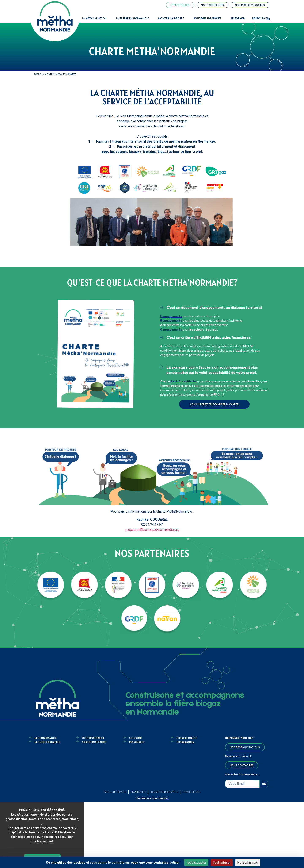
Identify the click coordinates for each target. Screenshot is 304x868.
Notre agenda (185, 742)
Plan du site (138, 792)
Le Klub (165, 798)
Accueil (38, 74)
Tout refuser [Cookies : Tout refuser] (222, 862)
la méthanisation (46, 738)
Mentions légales (115, 792)
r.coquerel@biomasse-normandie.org (152, 530)
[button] (269, 19)
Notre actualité (187, 738)
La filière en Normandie (133, 18)
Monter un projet (172, 18)
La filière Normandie (47, 742)
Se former (238, 18)
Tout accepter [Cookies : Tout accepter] (196, 862)
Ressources (260, 18)
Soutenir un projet (208, 18)
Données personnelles (164, 792)
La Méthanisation (95, 18)
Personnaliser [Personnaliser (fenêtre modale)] (248, 862)
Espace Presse (191, 792)
